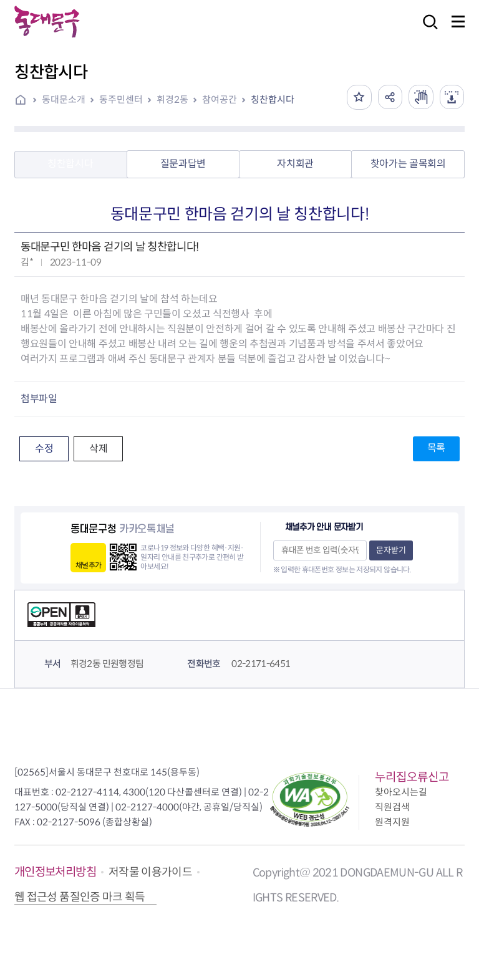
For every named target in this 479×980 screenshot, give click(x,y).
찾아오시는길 (401, 792)
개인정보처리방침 (55, 872)
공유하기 (389, 97)
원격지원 (392, 822)
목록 (436, 448)
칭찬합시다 (273, 99)
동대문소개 (64, 99)
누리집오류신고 (412, 777)
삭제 (98, 449)
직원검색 (392, 807)
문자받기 (391, 550)
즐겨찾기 (358, 97)
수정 (44, 449)
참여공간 (220, 99)
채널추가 (88, 565)
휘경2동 (172, 99)
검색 (427, 30)
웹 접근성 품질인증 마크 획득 (80, 897)
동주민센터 (121, 99)
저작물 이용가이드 (150, 872)
